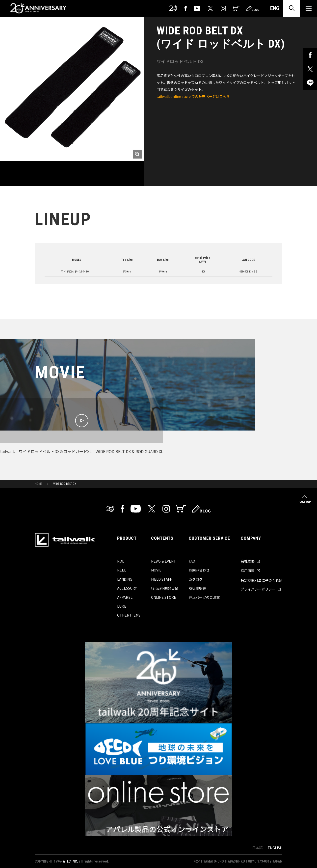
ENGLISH (275, 848)
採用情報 (250, 570)
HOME (39, 484)
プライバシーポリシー (261, 589)
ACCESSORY (127, 588)
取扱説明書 (197, 588)
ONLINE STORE (164, 597)
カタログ (196, 579)
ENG (275, 8)
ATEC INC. (70, 861)
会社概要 (250, 561)
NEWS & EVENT (164, 561)
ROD (121, 561)
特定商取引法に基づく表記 (262, 580)
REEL (122, 570)
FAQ (192, 561)
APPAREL (125, 597)
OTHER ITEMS (129, 615)
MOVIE (156, 570)
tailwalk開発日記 (165, 588)
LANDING (125, 579)
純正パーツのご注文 (204, 597)
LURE (122, 606)
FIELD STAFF (161, 579)
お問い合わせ (199, 570)
